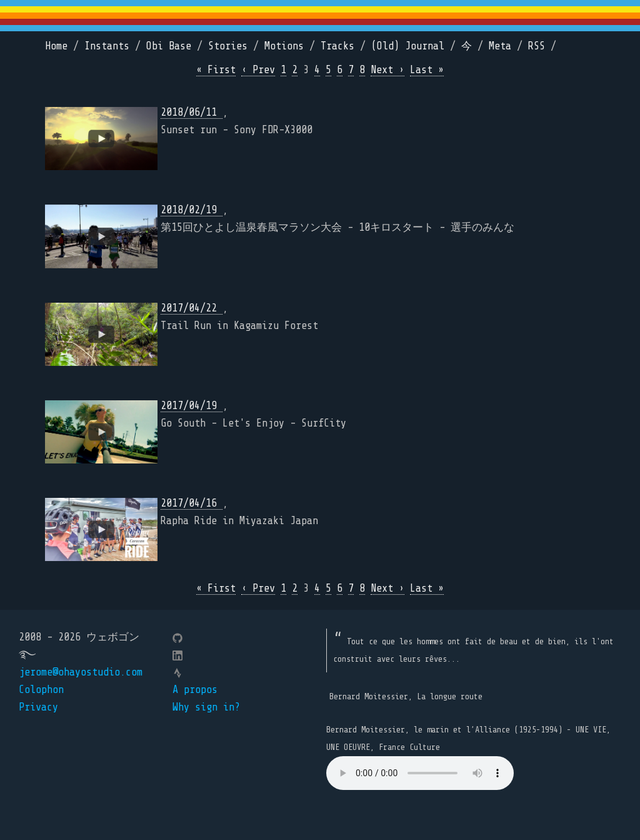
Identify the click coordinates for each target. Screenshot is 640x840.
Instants (107, 46)
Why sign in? (206, 707)
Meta (500, 46)
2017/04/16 (192, 503)
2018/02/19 (192, 210)
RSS (537, 46)
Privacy (38, 707)
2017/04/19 (192, 406)
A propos (195, 690)
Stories (228, 46)
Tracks (337, 46)
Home (56, 46)
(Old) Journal (408, 46)
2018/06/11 (192, 112)
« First (216, 70)
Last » (427, 70)
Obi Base (169, 46)
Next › (387, 70)
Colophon (41, 690)
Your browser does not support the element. (420, 773)
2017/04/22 (192, 308)
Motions (284, 46)
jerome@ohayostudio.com (81, 672)
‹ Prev (258, 70)
